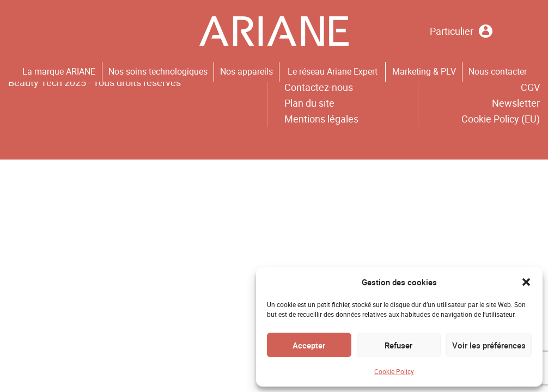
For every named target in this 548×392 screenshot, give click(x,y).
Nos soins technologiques (158, 71)
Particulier (461, 31)
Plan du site (309, 103)
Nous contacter (498, 71)
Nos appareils (246, 71)
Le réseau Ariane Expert (333, 71)
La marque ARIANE (59, 71)
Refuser (398, 345)
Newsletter (516, 103)
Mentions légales (321, 119)
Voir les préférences (489, 345)
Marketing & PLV (424, 71)
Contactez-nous (319, 87)
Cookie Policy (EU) (501, 119)
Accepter (309, 345)
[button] (526, 282)
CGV (530, 87)
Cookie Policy (394, 371)
